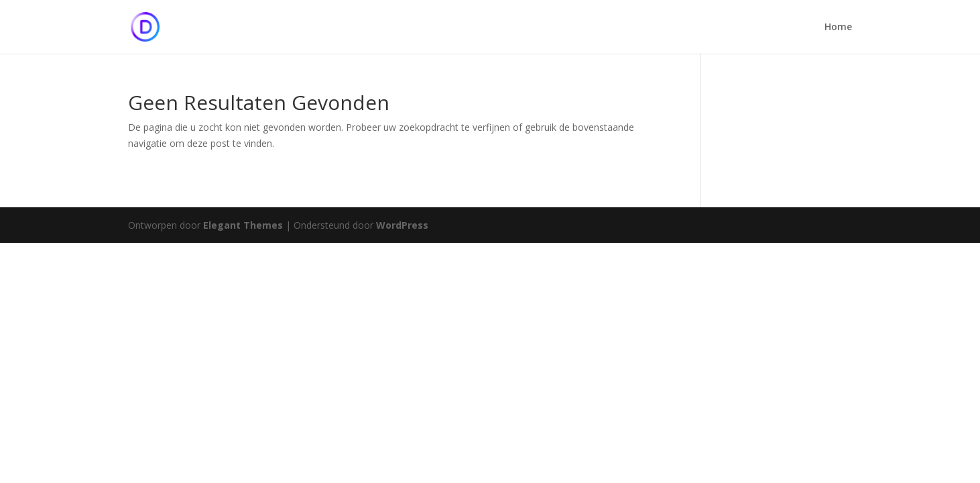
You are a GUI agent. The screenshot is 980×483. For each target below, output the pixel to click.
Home (838, 28)
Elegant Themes (243, 225)
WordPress (402, 225)
